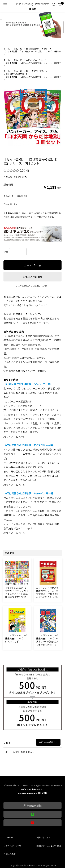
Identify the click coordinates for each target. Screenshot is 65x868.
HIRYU (33, 792)
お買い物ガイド (43, 837)
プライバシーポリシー (14, 846)
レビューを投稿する (48, 742)
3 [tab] (33, 42)
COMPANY (8, 837)
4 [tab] (40, 42)
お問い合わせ (10, 854)
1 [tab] (19, 42)
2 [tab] (26, 42)
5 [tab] (46, 42)
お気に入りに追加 (33, 277)
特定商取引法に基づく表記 (49, 846)
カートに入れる (33, 265)
